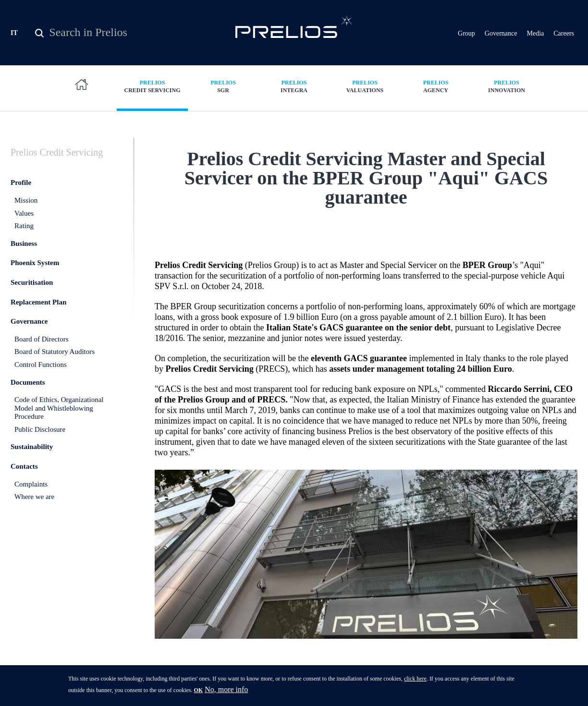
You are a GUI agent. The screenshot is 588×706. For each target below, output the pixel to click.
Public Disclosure (40, 429)
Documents (28, 382)
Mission (26, 200)
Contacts (24, 466)
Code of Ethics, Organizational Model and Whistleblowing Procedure (59, 408)
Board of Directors (41, 339)
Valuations (365, 86)
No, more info (226, 691)
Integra (294, 86)
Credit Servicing (152, 86)
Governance (501, 33)
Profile (21, 183)
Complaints (31, 484)
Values (24, 213)
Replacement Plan (38, 302)
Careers (564, 33)
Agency (436, 86)
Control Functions (41, 365)
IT (14, 33)
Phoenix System (35, 263)
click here (415, 681)
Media (535, 33)
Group (466, 33)
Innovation (507, 86)
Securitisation (32, 282)
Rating (24, 226)
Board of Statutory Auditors (55, 352)
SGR (223, 86)
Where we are (34, 497)
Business (24, 243)
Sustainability (32, 447)
